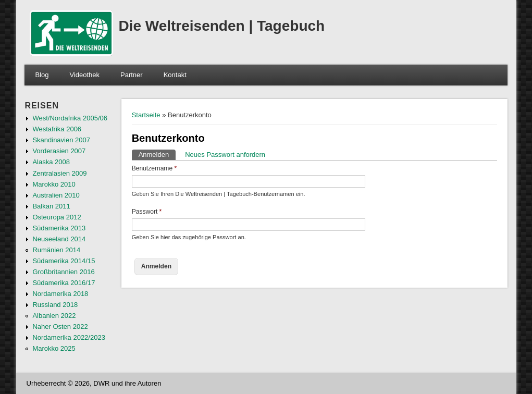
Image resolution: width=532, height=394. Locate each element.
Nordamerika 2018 (60, 294)
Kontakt (175, 75)
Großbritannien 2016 (63, 272)
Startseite (146, 115)
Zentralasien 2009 (59, 173)
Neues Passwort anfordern (225, 155)
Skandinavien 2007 (61, 140)
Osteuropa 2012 (57, 217)
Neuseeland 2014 (59, 239)
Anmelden (157, 154)
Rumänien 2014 (56, 250)
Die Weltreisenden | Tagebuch (221, 26)
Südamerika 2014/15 (64, 261)
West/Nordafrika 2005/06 (70, 118)
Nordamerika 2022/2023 (69, 337)
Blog (42, 75)
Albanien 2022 (54, 316)
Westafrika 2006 (57, 129)
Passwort (147, 212)
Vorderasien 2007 (59, 151)
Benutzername (154, 168)
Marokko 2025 (54, 348)
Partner (132, 75)
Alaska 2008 (51, 162)
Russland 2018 (55, 305)
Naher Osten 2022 (60, 327)
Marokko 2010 (54, 184)
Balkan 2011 (51, 206)
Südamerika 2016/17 (64, 283)
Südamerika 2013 (59, 228)
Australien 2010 (56, 195)
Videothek (84, 75)
